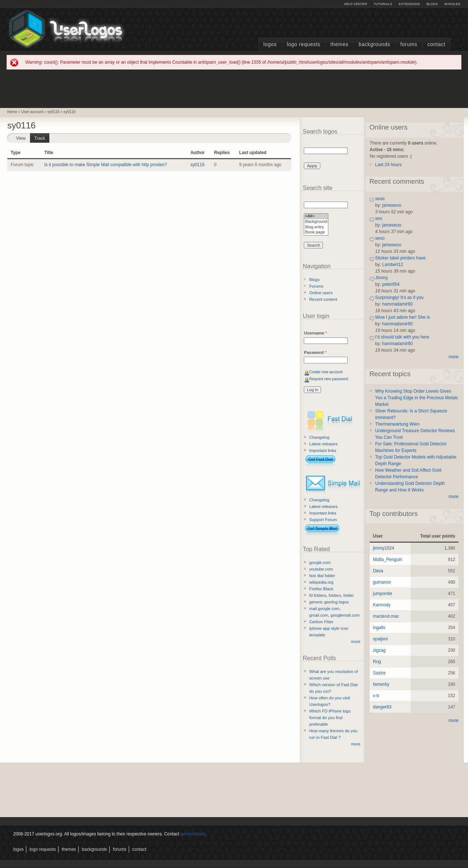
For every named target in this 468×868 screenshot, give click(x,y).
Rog (377, 662)
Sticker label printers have (400, 258)
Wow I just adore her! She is (403, 317)
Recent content (323, 299)
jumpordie (383, 594)
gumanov (382, 582)
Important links (323, 450)
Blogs (432, 4)
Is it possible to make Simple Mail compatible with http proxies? (105, 165)
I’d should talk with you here (402, 337)
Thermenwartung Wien (397, 424)
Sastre (379, 673)
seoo (380, 199)
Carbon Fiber (321, 622)
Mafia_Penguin (388, 560)
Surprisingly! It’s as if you (399, 298)
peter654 (391, 284)
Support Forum (323, 520)
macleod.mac (386, 616)
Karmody (382, 605)
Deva (378, 571)
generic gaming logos (329, 602)
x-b (376, 696)
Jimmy (382, 278)
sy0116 (54, 112)
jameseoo (392, 205)
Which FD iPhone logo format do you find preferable (330, 718)
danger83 (382, 707)
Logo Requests (303, 44)
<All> (316, 216)
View (21, 138)
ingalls (379, 628)
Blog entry (316, 227)
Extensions (409, 4)
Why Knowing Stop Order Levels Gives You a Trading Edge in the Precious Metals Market (416, 398)
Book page (316, 233)
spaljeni (380, 639)
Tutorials (383, 4)
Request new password (329, 379)
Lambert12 (392, 265)
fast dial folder (322, 576)
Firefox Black (321, 589)
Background (316, 222)
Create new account (326, 372)
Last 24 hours (388, 165)
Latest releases (323, 444)
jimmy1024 (384, 548)
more (356, 641)
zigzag (379, 650)
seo (379, 218)
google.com (320, 562)
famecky (381, 684)
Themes (339, 44)
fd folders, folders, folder (332, 595)
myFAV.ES (452, 4)
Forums (409, 44)
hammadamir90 (397, 304)
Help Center (356, 4)
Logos (270, 44)
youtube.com (321, 569)
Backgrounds (375, 44)
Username (315, 333)
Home (12, 112)
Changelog (319, 437)
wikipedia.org (321, 582)
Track (42, 137)
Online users (321, 293)
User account (32, 112)
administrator (193, 834)
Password (315, 352)
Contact (436, 44)
